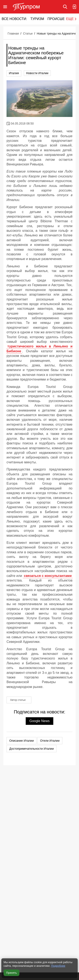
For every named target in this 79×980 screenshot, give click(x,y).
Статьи (28, 34)
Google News (39, 721)
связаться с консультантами (48, 576)
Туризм (37, 19)
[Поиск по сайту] (65, 7)
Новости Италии (37, 73)
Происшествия (62, 19)
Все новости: (14, 19)
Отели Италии (50, 741)
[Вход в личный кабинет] (74, 7)
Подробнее (58, 966)
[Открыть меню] (5, 7)
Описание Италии (21, 741)
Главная (13, 34)
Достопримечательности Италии (31, 749)
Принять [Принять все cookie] (11, 973)
